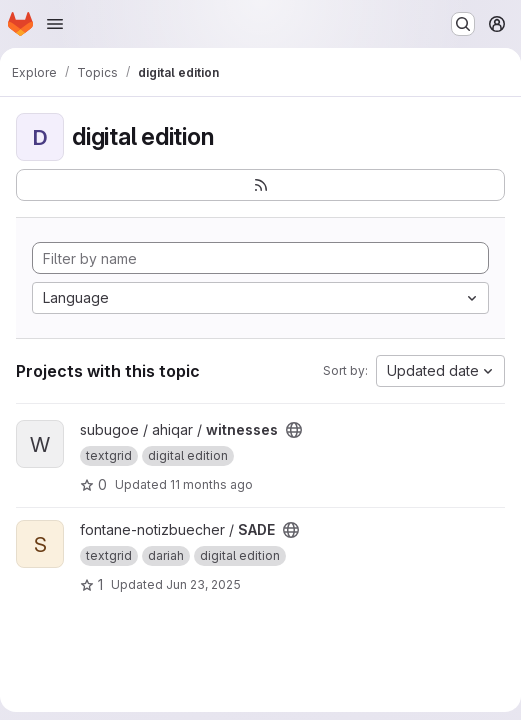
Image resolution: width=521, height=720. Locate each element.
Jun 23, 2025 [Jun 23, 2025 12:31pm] (203, 584)
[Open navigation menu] (55, 24)
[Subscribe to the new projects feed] (260, 185)
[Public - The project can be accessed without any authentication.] (294, 430)
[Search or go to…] (463, 24)
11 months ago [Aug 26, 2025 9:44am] (211, 484)
